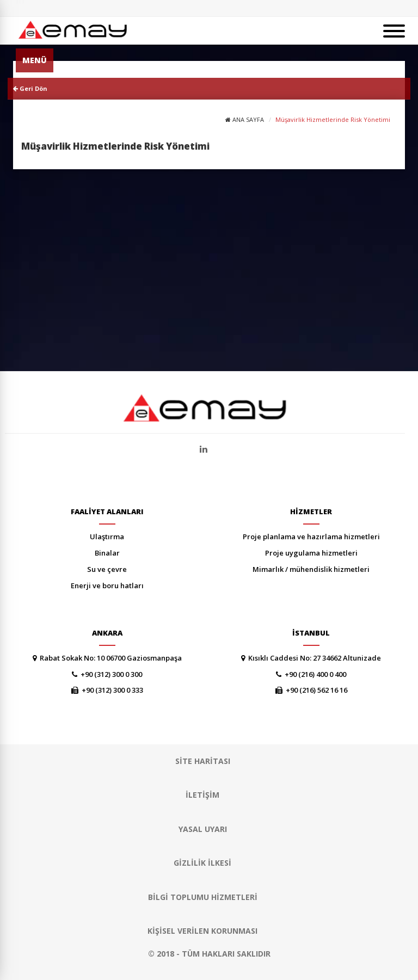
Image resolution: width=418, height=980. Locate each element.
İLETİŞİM (202, 795)
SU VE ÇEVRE (107, 569)
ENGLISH (382, 9)
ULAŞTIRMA (107, 537)
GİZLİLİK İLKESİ (202, 863)
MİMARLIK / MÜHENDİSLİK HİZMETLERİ (311, 569)
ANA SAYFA (248, 119)
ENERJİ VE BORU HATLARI (107, 585)
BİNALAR (107, 553)
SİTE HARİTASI (347, 9)
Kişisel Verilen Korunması (202, 931)
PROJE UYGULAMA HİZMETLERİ (311, 553)
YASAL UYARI (203, 829)
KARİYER (313, 9)
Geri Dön (30, 88)
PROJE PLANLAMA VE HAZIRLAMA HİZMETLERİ (311, 537)
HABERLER (254, 9)
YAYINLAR (284, 9)
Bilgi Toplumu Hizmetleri (203, 897)
